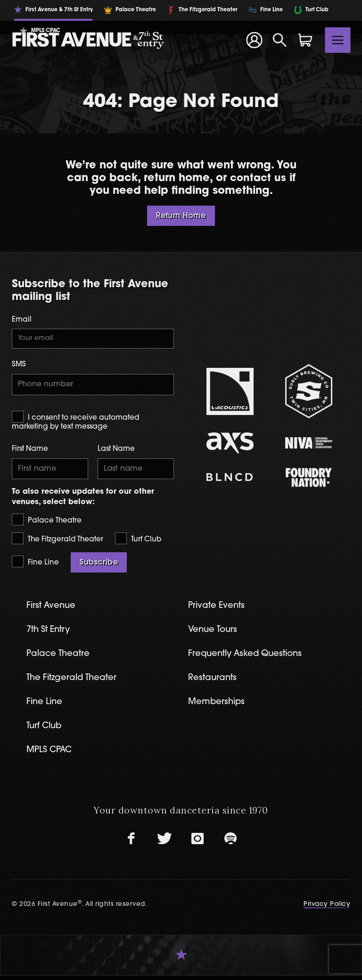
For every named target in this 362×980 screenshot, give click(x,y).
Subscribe (99, 564)
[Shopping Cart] (305, 40)
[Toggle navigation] (338, 40)
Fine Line (35, 563)
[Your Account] (254, 40)
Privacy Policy (327, 909)
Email (22, 320)
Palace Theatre (47, 521)
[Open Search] (280, 40)
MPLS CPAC (51, 754)
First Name (30, 451)
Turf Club (138, 540)
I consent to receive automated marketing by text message (75, 422)
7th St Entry (50, 632)
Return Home (181, 216)
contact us (258, 179)
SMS (19, 366)
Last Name (116, 451)
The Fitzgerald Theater (58, 540)
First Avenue (52, 608)
